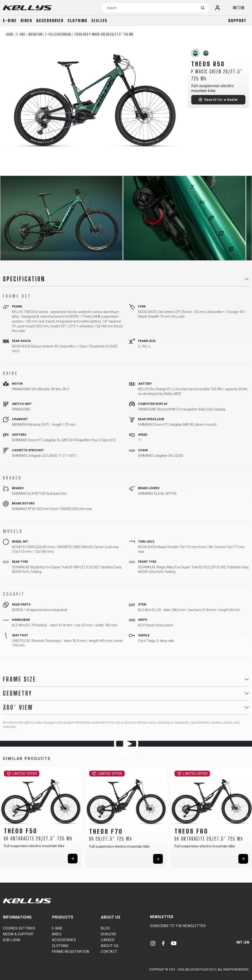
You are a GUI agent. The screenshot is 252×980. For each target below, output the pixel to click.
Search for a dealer (221, 100)
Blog (105, 928)
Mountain (35, 34)
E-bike (10, 21)
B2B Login (12, 940)
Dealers (99, 21)
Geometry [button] (17, 693)
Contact (109, 952)
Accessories (50, 21)
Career (108, 940)
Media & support (18, 934)
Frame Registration (71, 952)
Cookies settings (19, 928)
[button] (5, 816)
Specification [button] (24, 279)
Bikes (26, 21)
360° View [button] (18, 707)
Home (10, 34)
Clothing (78, 21)
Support (237, 21)
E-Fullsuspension (58, 34)
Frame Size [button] (20, 679)
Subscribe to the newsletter (178, 926)
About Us (110, 946)
